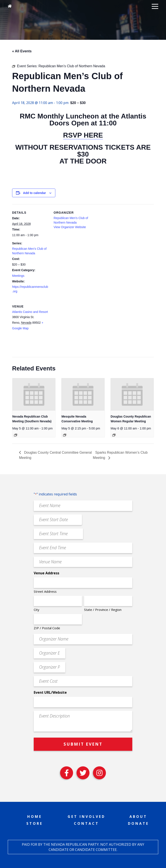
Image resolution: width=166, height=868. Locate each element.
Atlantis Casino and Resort (30, 312)
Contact (86, 823)
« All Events (22, 51)
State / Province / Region (103, 610)
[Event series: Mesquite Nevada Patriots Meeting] (65, 435)
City (37, 610)
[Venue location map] (76, 328)
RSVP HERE (83, 135)
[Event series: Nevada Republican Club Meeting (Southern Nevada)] (16, 435)
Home (35, 817)
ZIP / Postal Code (47, 628)
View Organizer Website (70, 227)
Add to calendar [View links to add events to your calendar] (35, 193)
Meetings (18, 276)
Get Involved (86, 817)
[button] (155, 6)
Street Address (45, 591)
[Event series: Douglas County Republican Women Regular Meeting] (114, 435)
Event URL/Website (50, 692)
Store (35, 823)
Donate (138, 823)
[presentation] (34, 394)
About (138, 817)
